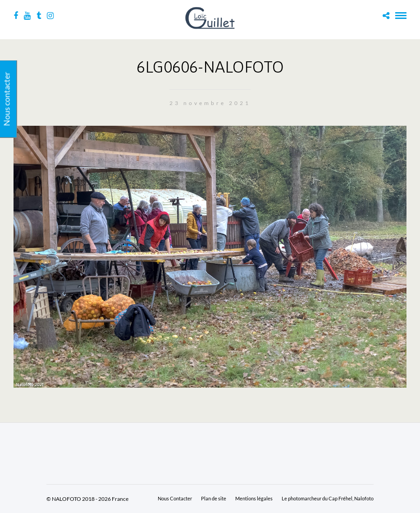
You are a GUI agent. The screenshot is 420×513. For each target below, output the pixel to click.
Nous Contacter (175, 498)
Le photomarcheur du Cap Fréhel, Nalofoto (328, 498)
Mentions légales (254, 498)
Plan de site (214, 498)
